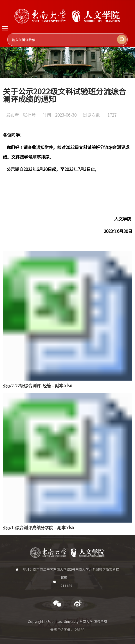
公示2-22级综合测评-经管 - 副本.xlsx (38, 385)
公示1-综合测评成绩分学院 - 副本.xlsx (39, 527)
